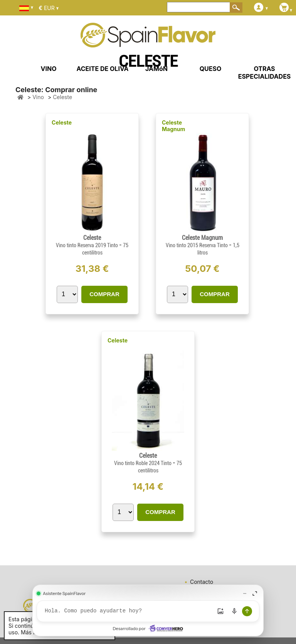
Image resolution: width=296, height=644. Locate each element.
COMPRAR (104, 294)
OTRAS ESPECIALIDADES (265, 72)
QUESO (211, 69)
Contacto (202, 582)
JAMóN (156, 69)
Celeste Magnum (173, 126)
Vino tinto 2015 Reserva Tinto (197, 245)
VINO (49, 69)
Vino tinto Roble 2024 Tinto (143, 463)
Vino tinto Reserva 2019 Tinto (87, 245)
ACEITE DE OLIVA (102, 69)
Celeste (62, 122)
